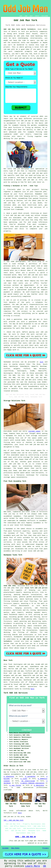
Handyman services (12, 362)
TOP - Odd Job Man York (14, 820)
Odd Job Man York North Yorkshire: (20, 29)
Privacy (46, 848)
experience (8, 229)
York (41, 362)
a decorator (39, 785)
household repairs (17, 615)
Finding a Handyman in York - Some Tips (21, 186)
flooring (44, 608)
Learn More (33, 866)
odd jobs (11, 588)
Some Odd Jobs (10, 586)
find (10, 664)
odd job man (15, 386)
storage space (34, 431)
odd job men (26, 380)
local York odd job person (36, 588)
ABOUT (31, 16)
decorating (8, 599)
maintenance (24, 606)
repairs (19, 592)
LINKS (26, 16)
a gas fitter (15, 785)
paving (29, 619)
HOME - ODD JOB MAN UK (26, 837)
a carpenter (30, 776)
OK (45, 866)
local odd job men (21, 684)
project (35, 190)
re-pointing (18, 623)
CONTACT (37, 16)
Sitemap (5, 848)
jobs (45, 192)
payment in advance (12, 292)
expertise (16, 220)
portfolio (33, 264)
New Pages (15, 848)
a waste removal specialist (32, 783)
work (12, 273)
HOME (21, 16)
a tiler (24, 779)
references (43, 222)
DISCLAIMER (45, 16)
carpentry (8, 597)
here (32, 689)
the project (22, 311)
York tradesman (17, 209)
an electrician (28, 781)
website (27, 277)
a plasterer (9, 776)
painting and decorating (30, 621)
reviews (44, 215)
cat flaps (27, 628)
